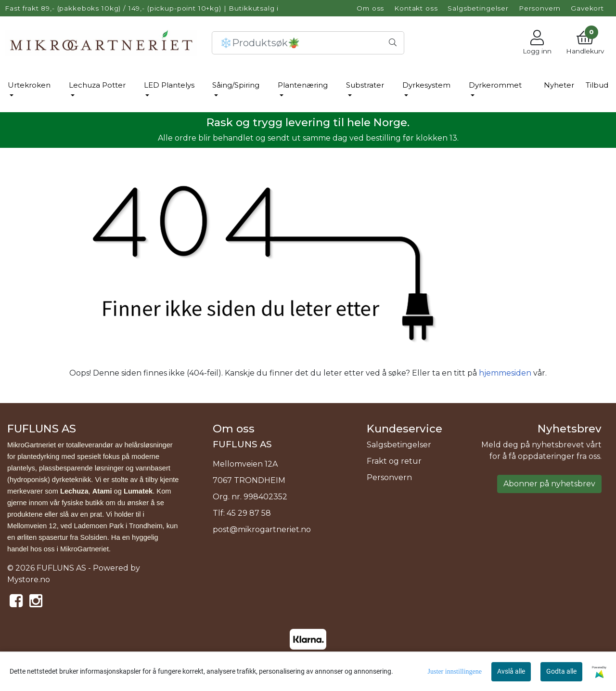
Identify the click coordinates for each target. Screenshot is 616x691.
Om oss (370, 8)
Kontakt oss (416, 8)
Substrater (365, 85)
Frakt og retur (394, 461)
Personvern (540, 8)
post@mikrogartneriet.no (262, 529)
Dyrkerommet (495, 85)
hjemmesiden (505, 373)
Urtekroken (29, 85)
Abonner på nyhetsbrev (549, 484)
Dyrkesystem (426, 85)
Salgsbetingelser (478, 8)
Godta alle (561, 671)
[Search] (308, 43)
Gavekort (587, 8)
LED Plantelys (169, 85)
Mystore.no (29, 580)
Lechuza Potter (97, 85)
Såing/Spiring (236, 85)
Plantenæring (303, 85)
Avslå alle (511, 671)
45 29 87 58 (249, 513)
